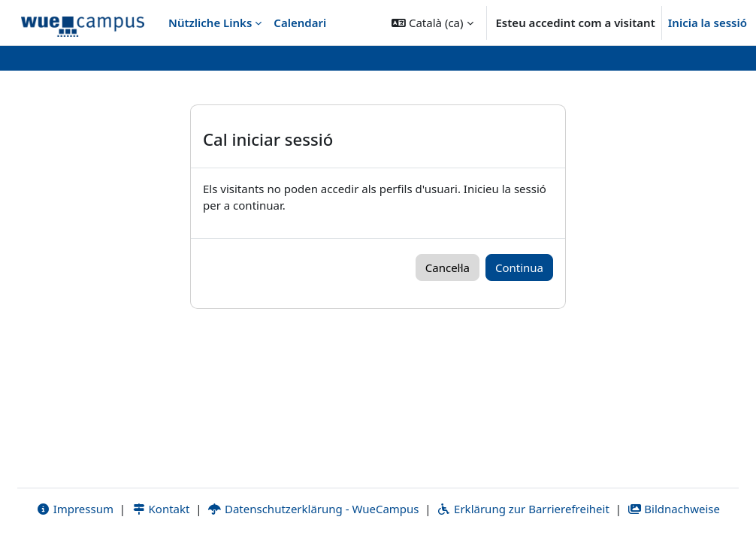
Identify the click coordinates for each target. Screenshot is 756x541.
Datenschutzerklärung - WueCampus (313, 509)
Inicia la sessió (708, 23)
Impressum (75, 509)
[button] (432, 23)
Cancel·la (448, 267)
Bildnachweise (674, 509)
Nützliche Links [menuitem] (210, 23)
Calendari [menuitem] (300, 23)
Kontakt (161, 509)
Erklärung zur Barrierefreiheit (523, 509)
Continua (519, 267)
